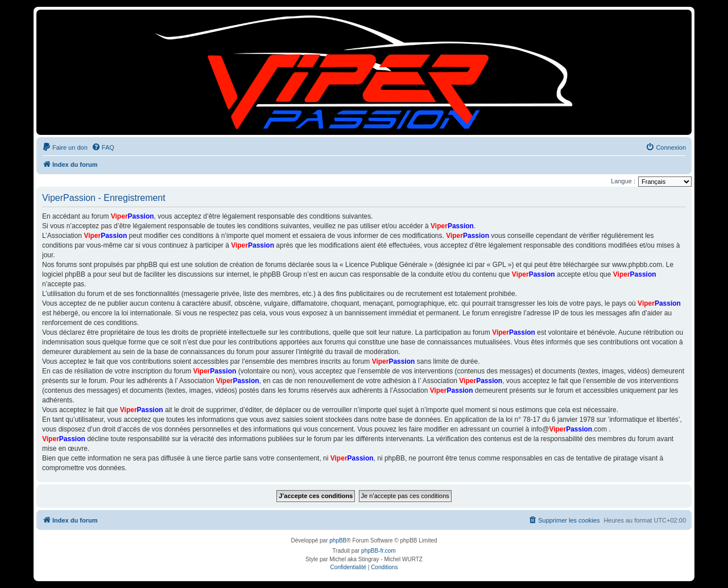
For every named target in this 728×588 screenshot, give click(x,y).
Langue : (623, 181)
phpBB (338, 540)
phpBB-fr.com (379, 551)
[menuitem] (65, 147)
